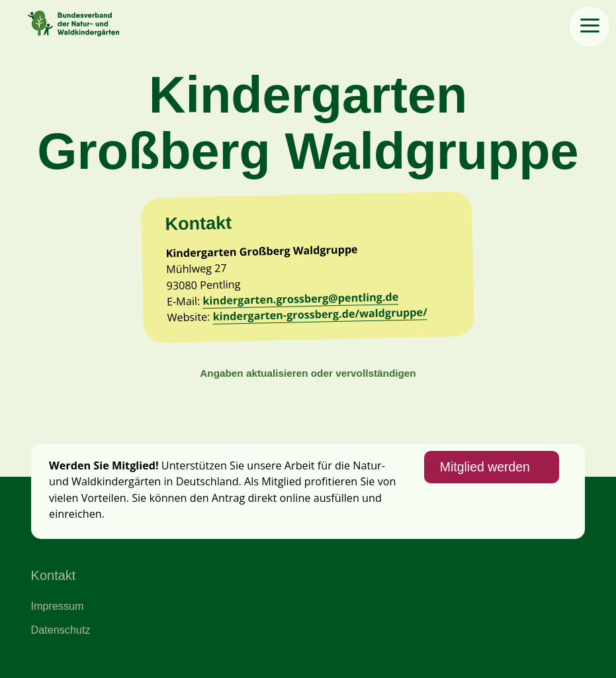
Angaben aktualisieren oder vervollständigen (308, 373)
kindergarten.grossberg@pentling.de (301, 299)
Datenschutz (61, 630)
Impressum (58, 606)
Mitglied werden (485, 467)
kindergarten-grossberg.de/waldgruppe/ (321, 315)
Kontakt (54, 575)
